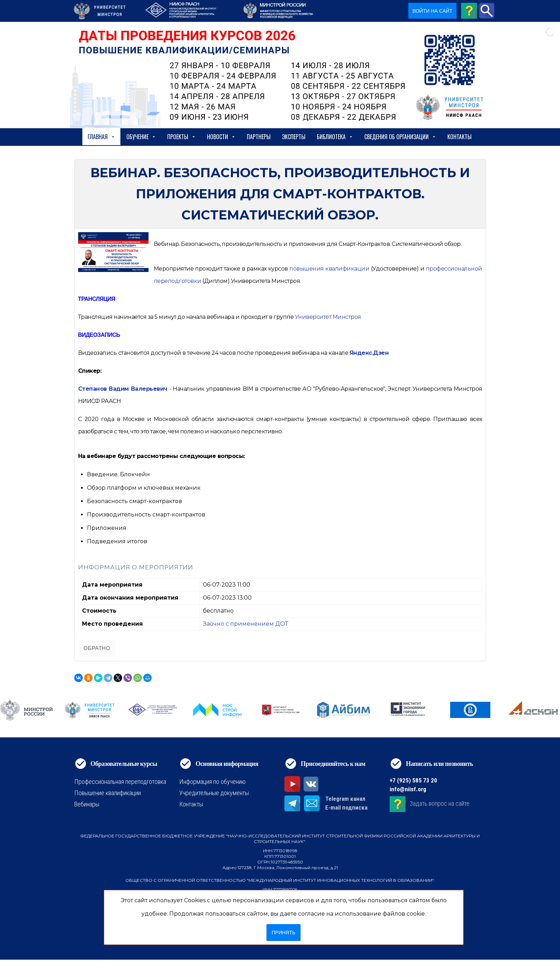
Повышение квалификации (108, 793)
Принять (284, 933)
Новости (221, 137)
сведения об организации (400, 137)
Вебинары (87, 804)
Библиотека (335, 137)
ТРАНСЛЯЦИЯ (97, 299)
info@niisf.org (408, 789)
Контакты (460, 137)
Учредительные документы (214, 793)
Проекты (181, 137)
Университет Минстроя (328, 317)
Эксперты (294, 137)
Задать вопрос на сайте (440, 804)
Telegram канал (345, 799)
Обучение (141, 137)
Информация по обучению (212, 782)
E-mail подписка (346, 807)
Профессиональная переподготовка (120, 782)
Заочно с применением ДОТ (246, 624)
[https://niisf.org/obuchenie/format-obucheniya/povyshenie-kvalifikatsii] (329, 269)
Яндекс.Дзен (369, 353)
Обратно (97, 648)
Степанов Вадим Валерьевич (123, 389)
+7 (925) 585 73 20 (413, 780)
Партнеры (259, 137)
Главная (101, 137)
